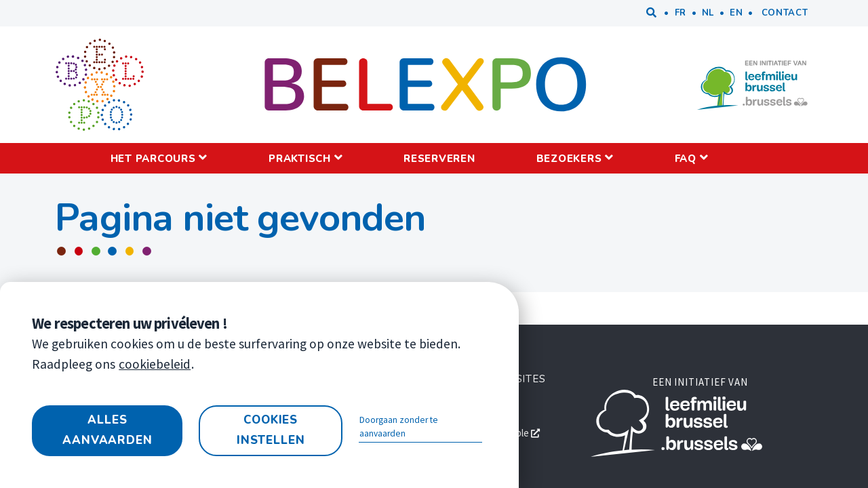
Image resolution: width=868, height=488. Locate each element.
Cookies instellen (271, 430)
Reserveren (439, 159)
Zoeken (651, 14)
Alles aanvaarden (107, 430)
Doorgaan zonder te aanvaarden (399, 427)
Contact (785, 13)
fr (680, 13)
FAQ (686, 159)
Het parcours (153, 159)
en (736, 13)
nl (708, 13)
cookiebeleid (155, 364)
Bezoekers (569, 159)
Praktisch (300, 159)
